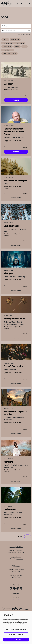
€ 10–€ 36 (26, 294)
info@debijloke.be (16, 574)
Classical (20, 43)
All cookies (16, 639)
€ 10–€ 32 (26, 492)
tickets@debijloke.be (16, 593)
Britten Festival (19, 146)
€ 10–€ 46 (26, 198)
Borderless (8, 50)
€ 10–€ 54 (26, 344)
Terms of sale (16, 595)
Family (5, 40)
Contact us (20, 576)
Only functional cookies (16, 629)
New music (15, 40)
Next (27, 554)
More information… (24, 624)
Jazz (24, 46)
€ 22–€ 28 (26, 150)
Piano (17, 46)
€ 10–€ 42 (26, 247)
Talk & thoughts (9, 53)
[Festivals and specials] (16, 31)
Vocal (13, 92)
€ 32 (27, 96)
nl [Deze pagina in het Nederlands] (18, 4)
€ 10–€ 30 (26, 391)
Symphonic (7, 46)
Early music (7, 43)
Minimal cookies (16, 634)
